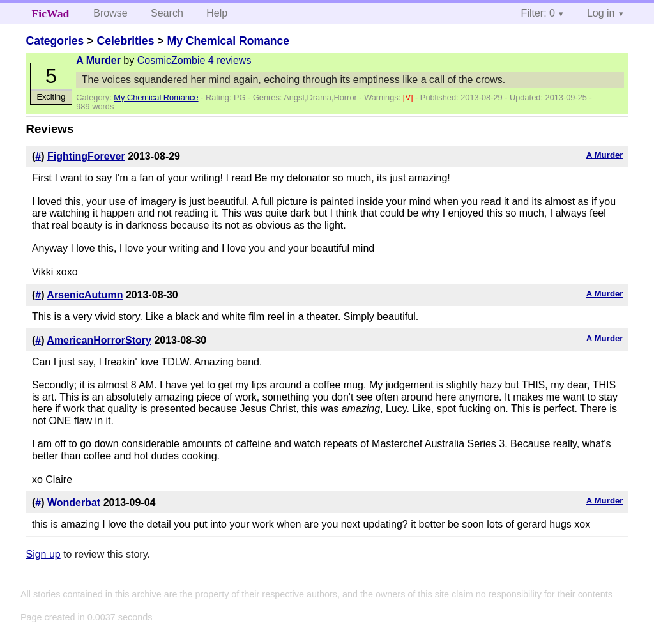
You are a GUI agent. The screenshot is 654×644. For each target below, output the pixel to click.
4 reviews (230, 60)
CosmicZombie (171, 60)
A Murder (98, 60)
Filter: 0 (538, 13)
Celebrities (125, 41)
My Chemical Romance (228, 41)
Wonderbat (74, 502)
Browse (110, 13)
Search (167, 13)
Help (217, 13)
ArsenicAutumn (85, 295)
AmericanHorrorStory (99, 340)
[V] (409, 97)
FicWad (51, 13)
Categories (55, 41)
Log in (601, 13)
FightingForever (86, 156)
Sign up (43, 554)
